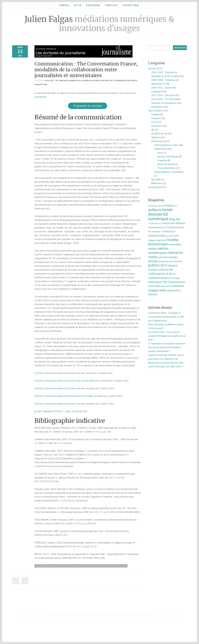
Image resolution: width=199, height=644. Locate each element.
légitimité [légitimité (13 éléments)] (161, 240)
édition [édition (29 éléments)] (153, 294)
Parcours (93, 5)
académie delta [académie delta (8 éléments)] (155, 206)
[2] (109, 159)
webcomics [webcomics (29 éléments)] (174, 290)
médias (65, 566)
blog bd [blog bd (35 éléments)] (174, 219)
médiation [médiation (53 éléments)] (175, 253)
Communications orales (126, 80)
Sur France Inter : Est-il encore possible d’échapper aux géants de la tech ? (167, 336)
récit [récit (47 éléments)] (164, 265)
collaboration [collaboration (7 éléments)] (154, 223)
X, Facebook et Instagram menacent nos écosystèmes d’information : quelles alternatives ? (167, 347)
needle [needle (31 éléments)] (153, 257)
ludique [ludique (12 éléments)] (152, 240)
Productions (41, 84)
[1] (100, 147)
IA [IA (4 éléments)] (162, 232)
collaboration (41, 566)
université (115, 566)
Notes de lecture (166, 164)
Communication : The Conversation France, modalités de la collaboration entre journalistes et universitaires (86, 70)
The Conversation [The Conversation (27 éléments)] (174, 282)
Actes (160, 153)
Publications (161, 149)
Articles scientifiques (168, 156)
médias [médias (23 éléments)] (152, 249)
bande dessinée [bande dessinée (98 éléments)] (160, 212)
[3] (45, 166)
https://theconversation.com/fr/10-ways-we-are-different (68, 381)
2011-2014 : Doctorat (163, 95)
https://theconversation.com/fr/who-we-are (61, 373)
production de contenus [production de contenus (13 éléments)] (170, 261)
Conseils (155, 114)
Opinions (156, 137)
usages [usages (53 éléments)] (153, 290)
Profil (64, 5)
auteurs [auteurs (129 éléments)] (155, 210)
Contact (112, 5)
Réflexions (156, 183)
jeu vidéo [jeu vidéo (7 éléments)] (169, 236)
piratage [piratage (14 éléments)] (173, 257)
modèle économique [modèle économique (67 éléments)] (163, 242)
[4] (124, 170)
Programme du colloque (88, 106)
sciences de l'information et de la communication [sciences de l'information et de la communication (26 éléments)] (162, 274)
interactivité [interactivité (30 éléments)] (156, 236)
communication (54, 566)
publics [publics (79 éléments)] (154, 265)
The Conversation (102, 566)
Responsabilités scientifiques (169, 172)
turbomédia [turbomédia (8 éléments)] (166, 286)
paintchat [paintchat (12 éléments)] (163, 257)
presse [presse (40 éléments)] (153, 261)
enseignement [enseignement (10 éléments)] (155, 227)
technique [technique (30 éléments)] (155, 282)
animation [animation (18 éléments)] (169, 205)
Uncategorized (156, 187)
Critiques (156, 118)
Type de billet (155, 110)
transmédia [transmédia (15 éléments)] (154, 286)
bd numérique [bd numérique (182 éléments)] (158, 216)
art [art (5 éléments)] (176, 206)
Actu (78, 5)
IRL (153, 130)
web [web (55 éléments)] (162, 290)
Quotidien (156, 179)
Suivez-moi (131, 5)
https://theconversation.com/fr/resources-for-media (65, 396)
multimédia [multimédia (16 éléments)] (175, 244)
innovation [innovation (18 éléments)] (169, 231)
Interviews (157, 126)
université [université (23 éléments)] (178, 286)
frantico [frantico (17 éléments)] (172, 227)
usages (124, 566)
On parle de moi (159, 133)
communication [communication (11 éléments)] (168, 223)
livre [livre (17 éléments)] (176, 236)
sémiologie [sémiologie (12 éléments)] (174, 278)
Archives (152, 68)
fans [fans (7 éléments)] (165, 227)
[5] (48, 208)
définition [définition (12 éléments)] (181, 223)
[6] (122, 270)
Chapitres (162, 160)
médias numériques (78, 566)
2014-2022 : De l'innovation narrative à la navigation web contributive (79, 80)
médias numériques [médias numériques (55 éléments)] (158, 250)
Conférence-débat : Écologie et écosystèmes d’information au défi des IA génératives (166, 317)
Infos (154, 122)
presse (90, 566)
